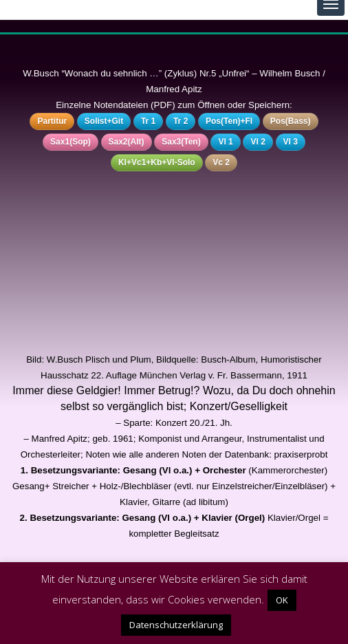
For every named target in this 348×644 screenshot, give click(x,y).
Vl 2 (258, 142)
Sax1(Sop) (70, 142)
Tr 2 (181, 121)
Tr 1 (148, 121)
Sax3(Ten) (181, 142)
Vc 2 (221, 162)
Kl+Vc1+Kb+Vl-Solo (157, 162)
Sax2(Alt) (127, 142)
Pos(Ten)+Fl (229, 121)
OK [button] (282, 600)
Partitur (52, 121)
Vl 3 (291, 142)
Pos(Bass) (291, 121)
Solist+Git (104, 121)
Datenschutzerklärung (176, 625)
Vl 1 (225, 142)
